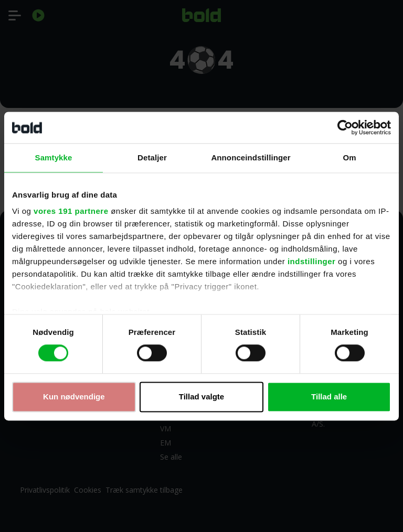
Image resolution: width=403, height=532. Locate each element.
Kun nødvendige (74, 397)
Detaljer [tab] (152, 158)
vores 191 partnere (71, 211)
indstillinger (312, 261)
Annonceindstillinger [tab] (251, 158)
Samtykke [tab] (54, 158)
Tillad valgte (201, 397)
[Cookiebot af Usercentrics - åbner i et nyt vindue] (345, 127)
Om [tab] (349, 158)
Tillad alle (329, 397)
